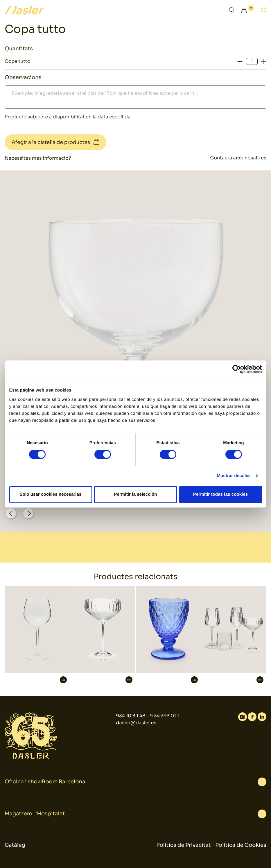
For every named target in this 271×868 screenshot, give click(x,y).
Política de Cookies (241, 845)
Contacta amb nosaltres (238, 158)
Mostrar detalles (234, 476)
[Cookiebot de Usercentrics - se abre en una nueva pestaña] (237, 369)
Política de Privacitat (183, 845)
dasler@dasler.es (136, 723)
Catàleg (15, 845)
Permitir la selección (135, 494)
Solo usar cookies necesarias (51, 494)
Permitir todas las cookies (221, 494)
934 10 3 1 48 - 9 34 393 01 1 (147, 716)
